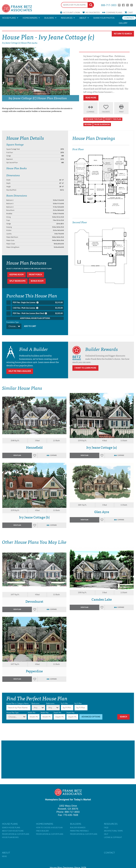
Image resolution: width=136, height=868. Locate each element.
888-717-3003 (109, 5)
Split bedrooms (17, 281)
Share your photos (104, 18)
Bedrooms (35, 702)
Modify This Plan (113, 119)
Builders (49, 18)
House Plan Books (10, 836)
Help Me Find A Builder (20, 370)
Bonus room (37, 281)
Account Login (72, 13)
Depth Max (70, 711)
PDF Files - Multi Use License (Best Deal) (38, 313)
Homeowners (30, 18)
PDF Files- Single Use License (38, 303)
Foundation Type (13, 322)
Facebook (123, 5)
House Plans (9, 18)
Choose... (13, 326)
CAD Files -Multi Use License (38, 308)
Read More (91, 98)
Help (106, 833)
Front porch (35, 275)
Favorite (106, 112)
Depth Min (57, 711)
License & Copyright (113, 836)
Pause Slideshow (102, 124)
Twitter (128, 5)
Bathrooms (50, 702)
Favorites (93, 13)
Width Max (45, 711)
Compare (114, 13)
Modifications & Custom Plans (16, 833)
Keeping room (17, 275)
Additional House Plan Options (35, 318)
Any (36, 706)
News (4, 855)
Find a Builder (42, 829)
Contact (129, 18)
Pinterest (119, 5)
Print (121, 112)
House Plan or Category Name (17, 702)
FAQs (106, 826)
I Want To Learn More (85, 366)
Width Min (32, 711)
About (83, 18)
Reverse (88, 124)
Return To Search (123, 34)
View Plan (17, 454)
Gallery (123, 23)
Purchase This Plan (94, 119)
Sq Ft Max (78, 702)
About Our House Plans (13, 829)
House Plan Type (12, 711)
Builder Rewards (78, 826)
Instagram (132, 5)
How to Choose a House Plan (49, 826)
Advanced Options (91, 715)
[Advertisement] (68, 758)
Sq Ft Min (64, 702)
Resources (67, 18)
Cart (130, 13)
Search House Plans (11, 826)
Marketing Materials (79, 829)
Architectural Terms (113, 829)
